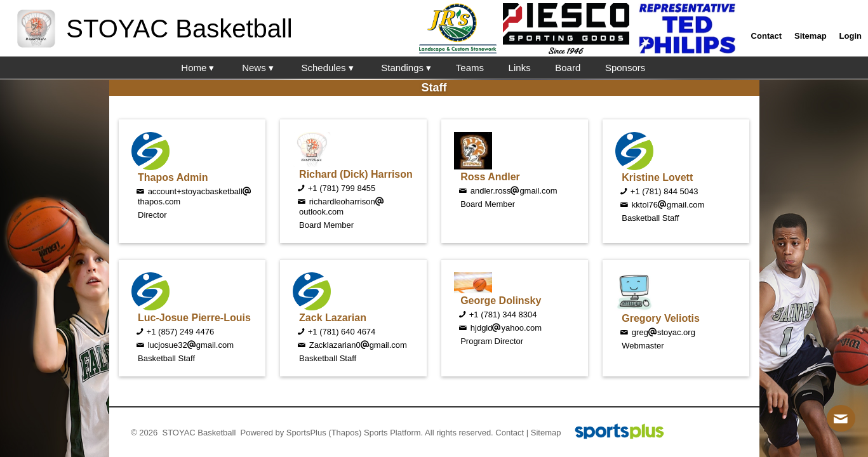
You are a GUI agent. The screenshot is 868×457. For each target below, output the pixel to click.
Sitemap (546, 433)
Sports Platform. (393, 433)
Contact (510, 433)
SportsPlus (306, 433)
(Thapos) (345, 433)
